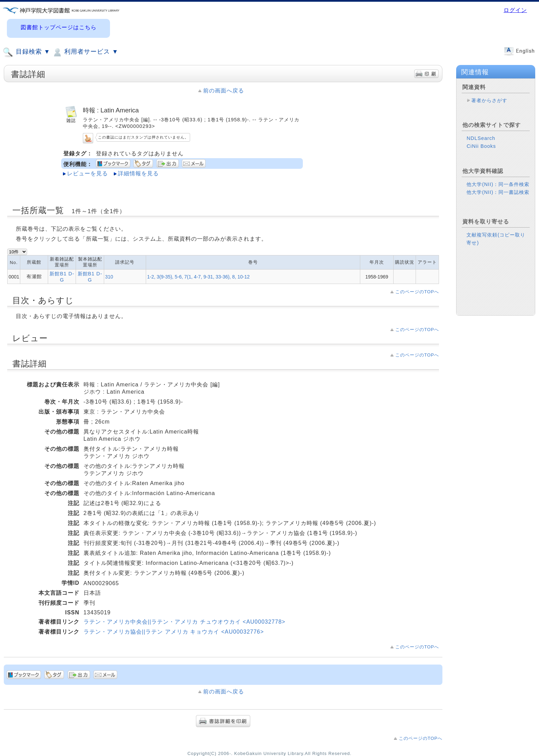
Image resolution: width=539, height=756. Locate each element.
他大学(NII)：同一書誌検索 (498, 192)
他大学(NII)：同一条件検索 (498, 184)
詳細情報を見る (138, 173)
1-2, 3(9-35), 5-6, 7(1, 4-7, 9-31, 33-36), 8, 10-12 (198, 277)
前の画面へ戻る (224, 91)
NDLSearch (481, 138)
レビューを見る (87, 173)
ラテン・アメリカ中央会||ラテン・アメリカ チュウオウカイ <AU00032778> (184, 622)
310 (109, 277)
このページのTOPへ (417, 292)
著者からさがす (489, 100)
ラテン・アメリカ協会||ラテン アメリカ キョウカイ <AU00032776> (174, 632)
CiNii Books (481, 146)
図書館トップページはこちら (59, 27)
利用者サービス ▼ (85, 52)
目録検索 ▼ (26, 52)
